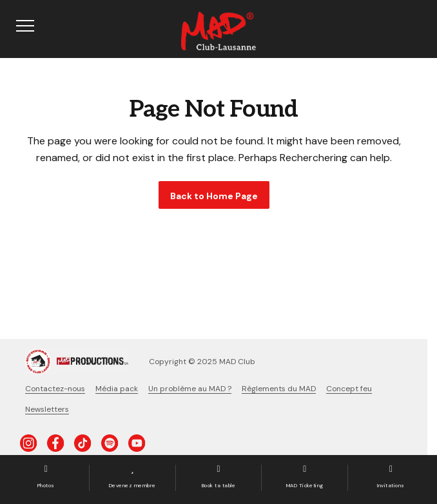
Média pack (117, 389)
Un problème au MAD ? (190, 389)
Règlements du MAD (279, 389)
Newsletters (47, 409)
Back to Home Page (214, 196)
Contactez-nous (55, 389)
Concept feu (349, 389)
